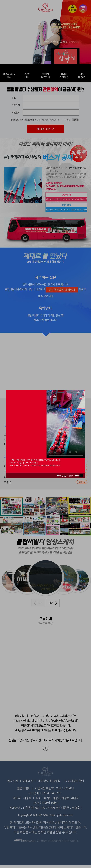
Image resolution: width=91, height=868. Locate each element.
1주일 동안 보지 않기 (65, 476)
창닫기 (77, 475)
